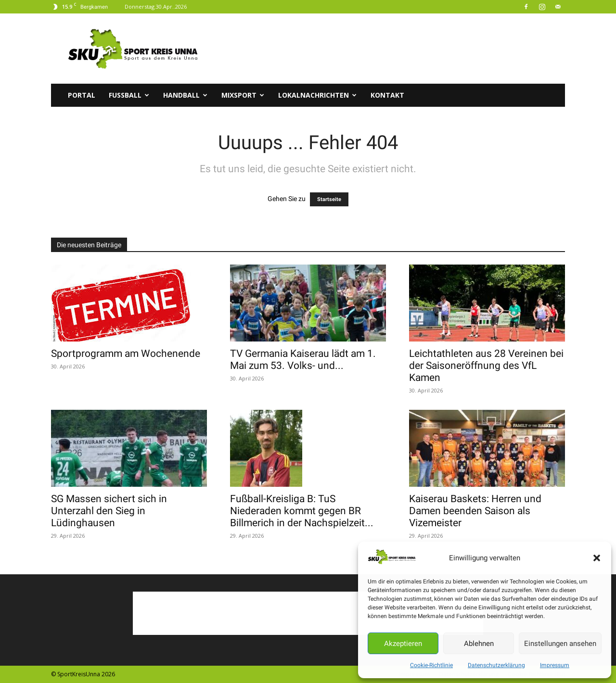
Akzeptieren (403, 644)
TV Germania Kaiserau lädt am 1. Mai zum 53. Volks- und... (303, 360)
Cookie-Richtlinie (431, 665)
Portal (82, 95)
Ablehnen (479, 644)
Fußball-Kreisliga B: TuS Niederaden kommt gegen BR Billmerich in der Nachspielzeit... (302, 511)
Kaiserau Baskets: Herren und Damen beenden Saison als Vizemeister (475, 511)
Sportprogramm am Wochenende (126, 354)
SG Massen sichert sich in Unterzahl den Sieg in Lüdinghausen (109, 511)
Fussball (129, 95)
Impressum (555, 665)
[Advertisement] (390, 49)
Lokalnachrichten (317, 95)
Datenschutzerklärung (496, 665)
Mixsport (243, 95)
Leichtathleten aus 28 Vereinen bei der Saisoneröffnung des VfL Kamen (486, 366)
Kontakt (387, 95)
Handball (185, 95)
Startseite (329, 199)
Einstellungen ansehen (560, 644)
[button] (597, 558)
